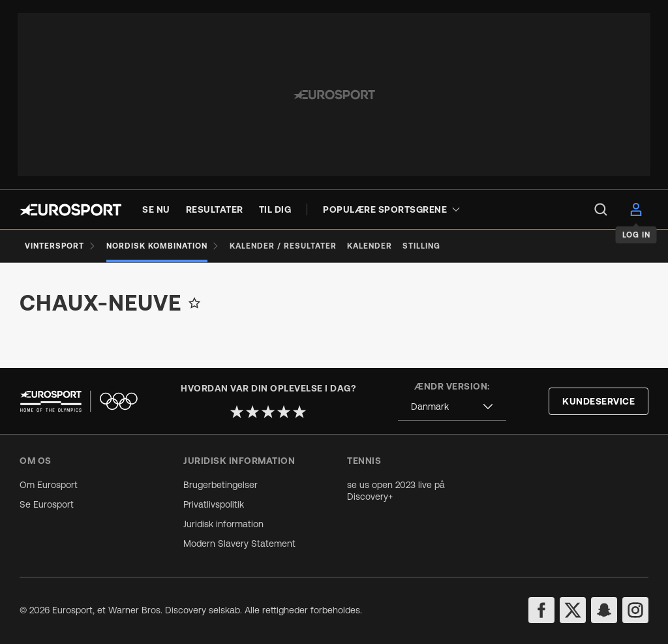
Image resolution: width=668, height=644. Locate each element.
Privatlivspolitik (214, 504)
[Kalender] (370, 246)
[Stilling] (421, 246)
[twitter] (573, 610)
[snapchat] (604, 610)
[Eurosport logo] (70, 210)
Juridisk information (223, 524)
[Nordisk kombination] (163, 246)
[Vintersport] (60, 246)
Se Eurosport (47, 504)
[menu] (601, 209)
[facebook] (541, 610)
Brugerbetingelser (220, 485)
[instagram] (635, 610)
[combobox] (452, 407)
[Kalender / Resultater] (283, 246)
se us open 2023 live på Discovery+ (396, 491)
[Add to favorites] (194, 303)
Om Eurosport (49, 485)
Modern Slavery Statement (239, 544)
